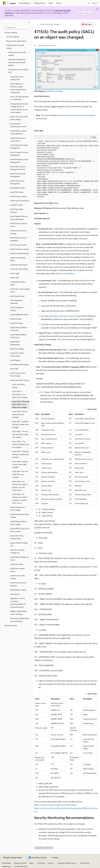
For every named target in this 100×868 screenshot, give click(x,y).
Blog (31, 863)
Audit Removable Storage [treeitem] (19, 364)
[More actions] (96, 24)
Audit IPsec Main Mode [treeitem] (19, 265)
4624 (60, 339)
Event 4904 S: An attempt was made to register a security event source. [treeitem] (20, 486)
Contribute (41, 863)
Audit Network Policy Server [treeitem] (18, 283)
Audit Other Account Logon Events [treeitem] (18, 139)
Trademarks (6, 866)
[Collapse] (29, 22)
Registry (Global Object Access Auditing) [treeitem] (19, 613)
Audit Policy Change (54, 91)
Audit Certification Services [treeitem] (17, 309)
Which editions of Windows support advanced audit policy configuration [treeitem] (18, 88)
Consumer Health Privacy (66, 863)
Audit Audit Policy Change (50, 24)
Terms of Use (85, 863)
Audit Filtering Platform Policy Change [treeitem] (19, 523)
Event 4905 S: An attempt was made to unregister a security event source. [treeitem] (20, 499)
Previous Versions (20, 863)
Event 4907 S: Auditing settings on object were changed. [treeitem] (21, 454)
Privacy (50, 863)
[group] (66, 169)
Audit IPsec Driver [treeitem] (17, 564)
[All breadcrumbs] (36, 24)
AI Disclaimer (7, 863)
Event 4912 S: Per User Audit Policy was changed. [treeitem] (20, 474)
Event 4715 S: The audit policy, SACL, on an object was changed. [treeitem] (21, 404)
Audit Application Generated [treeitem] (17, 302)
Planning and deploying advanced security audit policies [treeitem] (17, 62)
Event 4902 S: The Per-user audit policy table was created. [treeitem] (20, 434)
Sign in (95, 3)
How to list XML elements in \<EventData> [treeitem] (19, 98)
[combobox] (16, 27)
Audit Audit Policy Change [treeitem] (19, 386)
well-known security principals (61, 316)
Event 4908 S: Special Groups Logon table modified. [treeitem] (20, 464)
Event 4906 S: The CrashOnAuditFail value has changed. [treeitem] (21, 444)
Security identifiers (66, 273)
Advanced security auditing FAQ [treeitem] (17, 78)
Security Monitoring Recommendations (79, 115)
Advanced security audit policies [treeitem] (17, 54)
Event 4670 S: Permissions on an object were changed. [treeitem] (20, 394)
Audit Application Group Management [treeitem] (19, 147)
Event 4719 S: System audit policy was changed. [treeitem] (20, 414)
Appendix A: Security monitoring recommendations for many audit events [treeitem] (18, 603)
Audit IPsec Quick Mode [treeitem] (19, 269)
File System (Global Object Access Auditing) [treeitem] (20, 620)
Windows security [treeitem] (11, 625)
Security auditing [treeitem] (13, 37)
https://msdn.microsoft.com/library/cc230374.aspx (55, 805)
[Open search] (89, 3)
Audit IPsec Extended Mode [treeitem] (18, 259)
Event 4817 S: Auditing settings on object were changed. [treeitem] (21, 424)
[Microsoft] (4, 3)
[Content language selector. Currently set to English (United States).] (13, 858)
